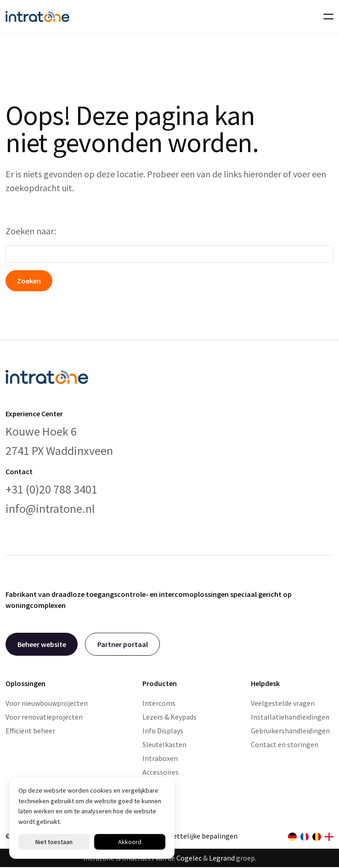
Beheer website (42, 644)
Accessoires (161, 772)
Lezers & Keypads (169, 717)
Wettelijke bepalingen (202, 836)
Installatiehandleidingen (290, 717)
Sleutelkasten (164, 744)
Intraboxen (160, 758)
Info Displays (163, 731)
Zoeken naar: (31, 231)
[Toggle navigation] (326, 17)
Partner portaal (123, 644)
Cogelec (189, 858)
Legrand (222, 858)
